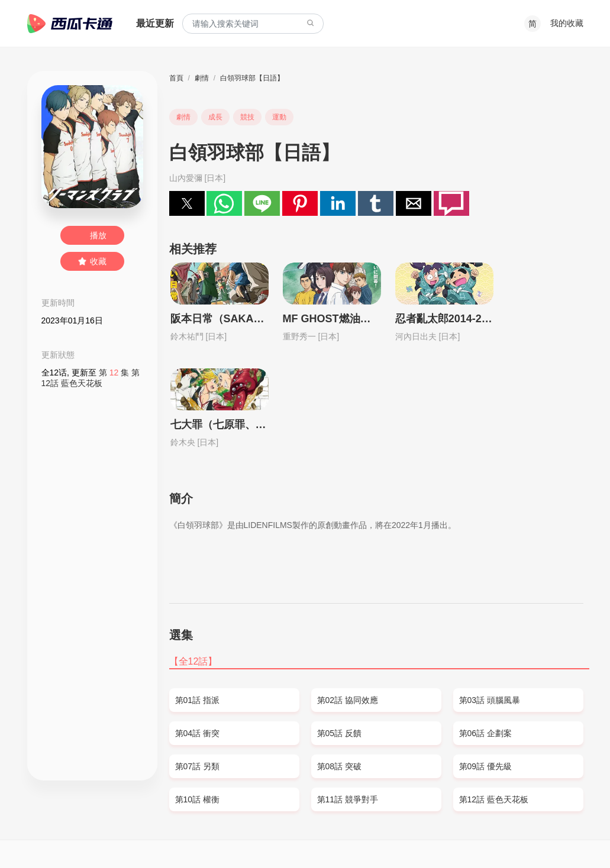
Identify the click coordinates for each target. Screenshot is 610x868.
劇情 (202, 78)
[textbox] (253, 24)
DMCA (115, 836)
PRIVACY (153, 836)
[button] (187, 203)
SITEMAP (79, 836)
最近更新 (155, 23)
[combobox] (253, 24)
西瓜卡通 (70, 24)
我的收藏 (567, 23)
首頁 (176, 78)
